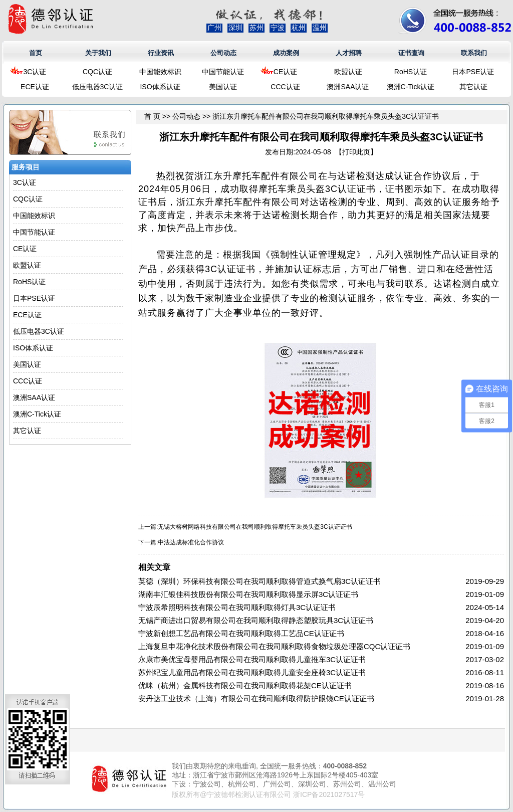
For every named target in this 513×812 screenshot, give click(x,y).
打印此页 (356, 152)
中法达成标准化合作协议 (191, 542)
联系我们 (474, 53)
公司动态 (223, 53)
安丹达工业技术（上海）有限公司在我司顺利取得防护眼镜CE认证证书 (256, 698)
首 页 (152, 116)
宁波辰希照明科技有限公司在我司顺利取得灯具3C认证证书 (237, 607)
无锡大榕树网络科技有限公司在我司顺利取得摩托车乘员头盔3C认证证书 (255, 527)
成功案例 (286, 53)
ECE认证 (35, 87)
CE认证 (285, 72)
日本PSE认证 (473, 72)
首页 (36, 53)
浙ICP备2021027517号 (329, 794)
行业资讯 (161, 53)
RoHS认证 (411, 72)
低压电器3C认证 (98, 87)
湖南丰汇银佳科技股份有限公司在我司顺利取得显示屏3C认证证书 (248, 594)
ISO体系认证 (160, 87)
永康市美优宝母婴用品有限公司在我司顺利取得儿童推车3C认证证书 (252, 659)
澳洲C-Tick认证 (411, 87)
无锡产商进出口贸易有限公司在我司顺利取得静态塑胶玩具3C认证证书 (256, 620)
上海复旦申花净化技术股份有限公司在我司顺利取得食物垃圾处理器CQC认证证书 (274, 646)
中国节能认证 (223, 72)
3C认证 (35, 72)
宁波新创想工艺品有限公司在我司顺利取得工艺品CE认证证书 (241, 633)
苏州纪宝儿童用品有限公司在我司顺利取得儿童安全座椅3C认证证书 (252, 672)
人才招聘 (349, 53)
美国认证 (223, 87)
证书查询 (411, 53)
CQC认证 (97, 72)
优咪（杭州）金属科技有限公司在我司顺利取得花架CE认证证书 (245, 685)
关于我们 (98, 53)
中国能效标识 (160, 72)
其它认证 (473, 87)
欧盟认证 (348, 72)
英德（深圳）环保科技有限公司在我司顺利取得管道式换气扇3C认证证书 (260, 581)
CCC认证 (285, 87)
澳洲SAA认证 (348, 87)
